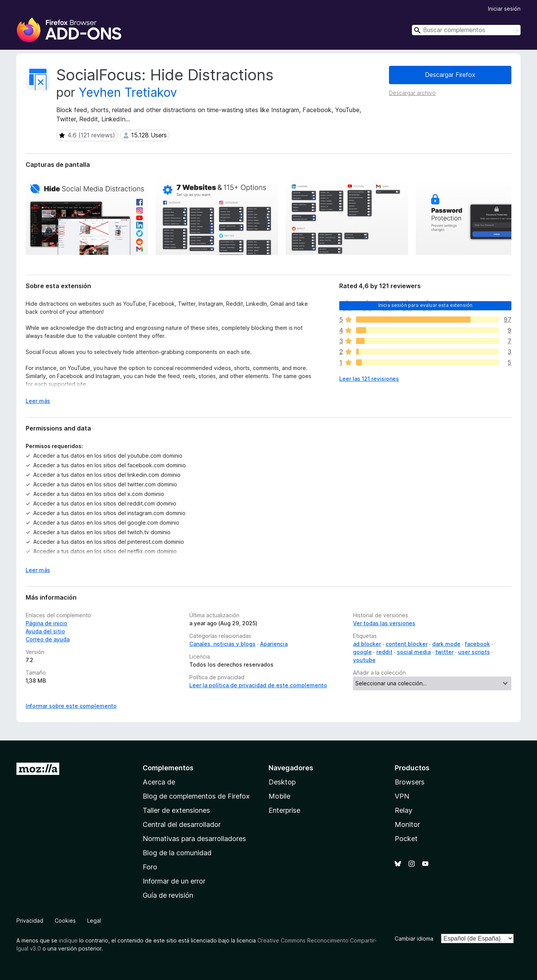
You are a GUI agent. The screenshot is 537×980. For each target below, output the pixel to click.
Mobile (279, 796)
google (362, 652)
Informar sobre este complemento (71, 706)
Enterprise (284, 810)
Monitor (407, 824)
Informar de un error (174, 881)
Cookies (65, 920)
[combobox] (466, 30)
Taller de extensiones (176, 810)
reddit (384, 652)
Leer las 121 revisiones (369, 379)
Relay (404, 810)
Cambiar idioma (414, 938)
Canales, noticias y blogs (222, 644)
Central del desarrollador (182, 824)
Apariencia (274, 644)
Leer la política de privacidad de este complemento (258, 685)
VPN (402, 796)
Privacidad (30, 920)
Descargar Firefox (450, 75)
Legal (94, 920)
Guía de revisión (168, 895)
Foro (150, 867)
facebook (478, 644)
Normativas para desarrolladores (194, 839)
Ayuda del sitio (45, 631)
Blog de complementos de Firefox (196, 796)
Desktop (282, 782)
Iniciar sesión (504, 9)
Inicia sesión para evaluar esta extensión (426, 305)
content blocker (407, 644)
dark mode (446, 644)
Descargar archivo (412, 93)
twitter (444, 652)
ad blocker (367, 644)
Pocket (406, 839)
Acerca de (159, 782)
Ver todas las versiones (384, 623)
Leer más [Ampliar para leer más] (38, 401)
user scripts (474, 652)
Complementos (168, 768)
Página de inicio (46, 623)
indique (68, 940)
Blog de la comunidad (177, 853)
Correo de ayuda (48, 639)
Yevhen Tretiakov (128, 92)
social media (414, 652)
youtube (364, 660)
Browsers (410, 782)
